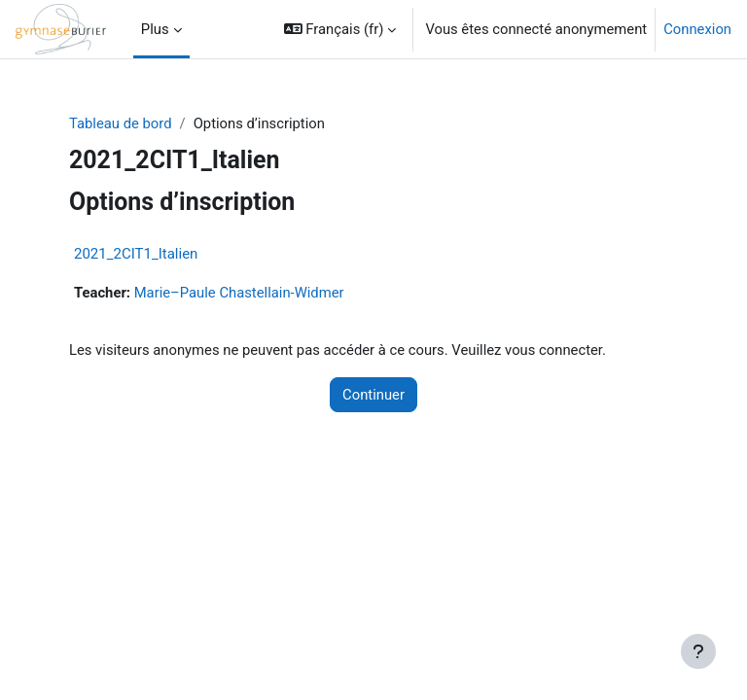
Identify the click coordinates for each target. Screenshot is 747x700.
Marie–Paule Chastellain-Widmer (239, 293)
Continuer (373, 395)
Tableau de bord (121, 123)
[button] (340, 29)
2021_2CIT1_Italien (136, 254)
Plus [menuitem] (155, 29)
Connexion (697, 29)
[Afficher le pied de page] (698, 651)
